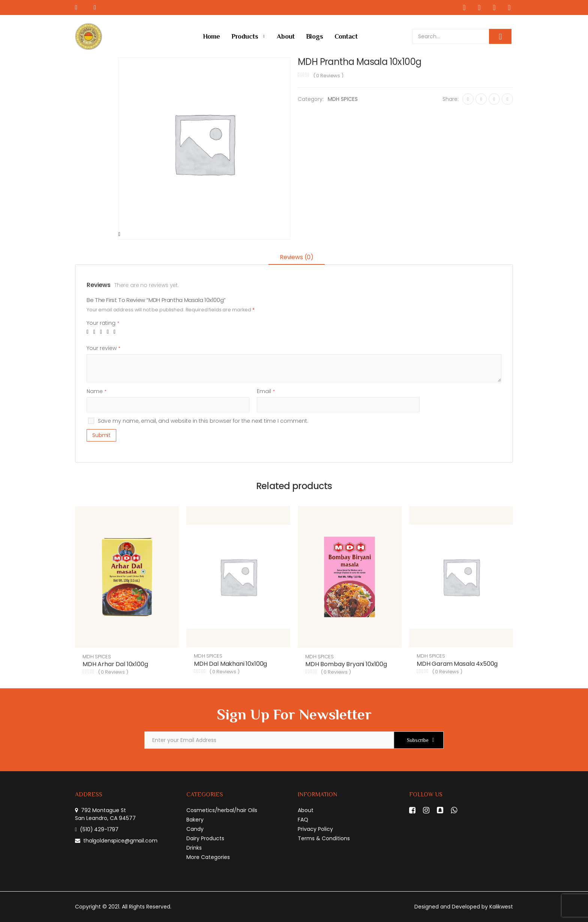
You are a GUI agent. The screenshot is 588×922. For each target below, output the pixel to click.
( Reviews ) (328, 76)
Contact (346, 36)
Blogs (315, 36)
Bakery (195, 820)
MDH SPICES (343, 99)
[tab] (297, 258)
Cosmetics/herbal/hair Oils (222, 810)
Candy (195, 829)
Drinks (194, 848)
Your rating (103, 323)
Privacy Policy (315, 829)
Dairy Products (205, 838)
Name (97, 391)
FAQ (303, 820)
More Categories (208, 857)
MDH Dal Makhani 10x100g (230, 664)
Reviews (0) (297, 257)
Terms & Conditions (324, 838)
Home (211, 36)
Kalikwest (501, 907)
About (286, 36)
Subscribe (418, 740)
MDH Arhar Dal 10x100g (115, 664)
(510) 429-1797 (99, 829)
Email (266, 391)
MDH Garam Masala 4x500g (457, 664)
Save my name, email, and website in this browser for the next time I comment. (203, 421)
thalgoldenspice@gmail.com (120, 841)
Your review (103, 348)
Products (245, 36)
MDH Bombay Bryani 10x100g (346, 664)
